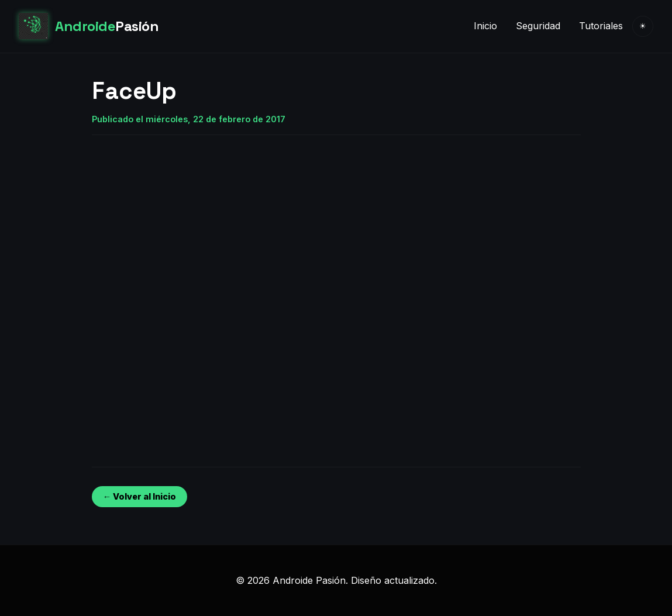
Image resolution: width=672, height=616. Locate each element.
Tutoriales (601, 26)
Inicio (485, 26)
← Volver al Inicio (139, 496)
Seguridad (538, 26)
